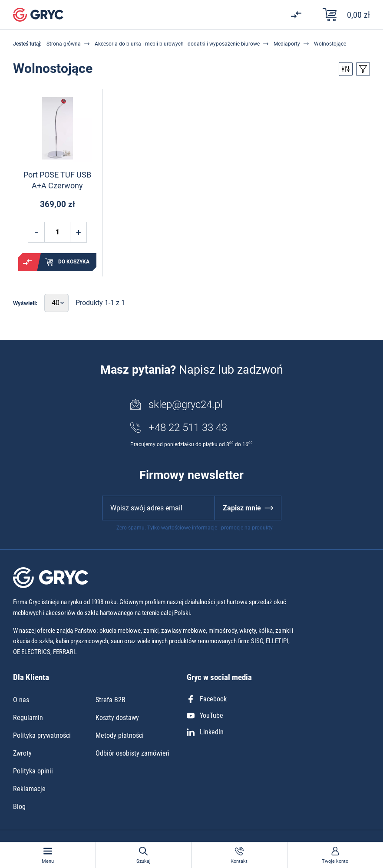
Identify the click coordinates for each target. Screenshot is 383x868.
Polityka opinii (33, 771)
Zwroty (22, 753)
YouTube (205, 715)
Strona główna (64, 44)
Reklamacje (29, 789)
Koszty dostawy (117, 718)
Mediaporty (287, 44)
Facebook (207, 699)
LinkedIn (205, 732)
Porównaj (27, 262)
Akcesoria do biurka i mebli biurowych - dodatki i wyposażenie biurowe (177, 44)
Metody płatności (120, 735)
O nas (21, 700)
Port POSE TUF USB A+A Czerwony (57, 180)
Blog (19, 807)
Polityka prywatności (42, 735)
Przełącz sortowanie (363, 69)
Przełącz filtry (346, 69)
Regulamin (28, 718)
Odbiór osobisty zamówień (132, 753)
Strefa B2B (111, 700)
